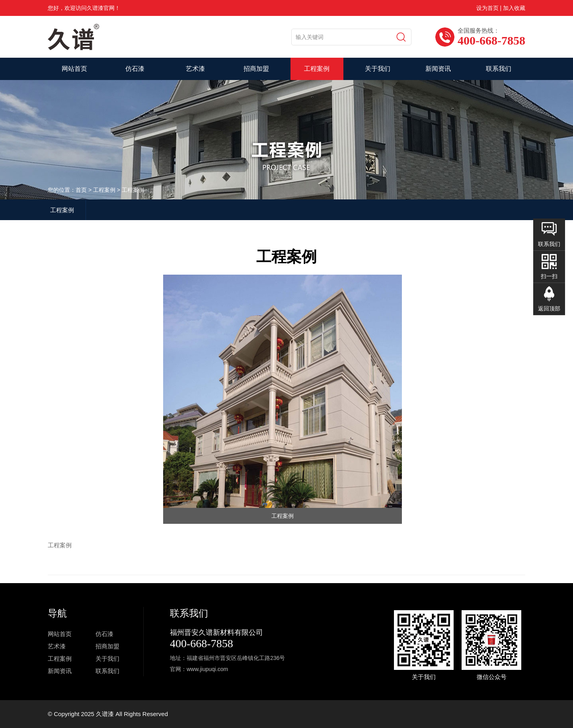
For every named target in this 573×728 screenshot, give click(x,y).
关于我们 (378, 69)
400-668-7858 (202, 643)
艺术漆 (195, 69)
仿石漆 (135, 69)
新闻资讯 (438, 69)
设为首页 (487, 8)
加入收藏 (514, 8)
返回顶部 (549, 308)
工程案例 (317, 69)
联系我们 (499, 69)
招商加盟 (256, 69)
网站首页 (74, 69)
